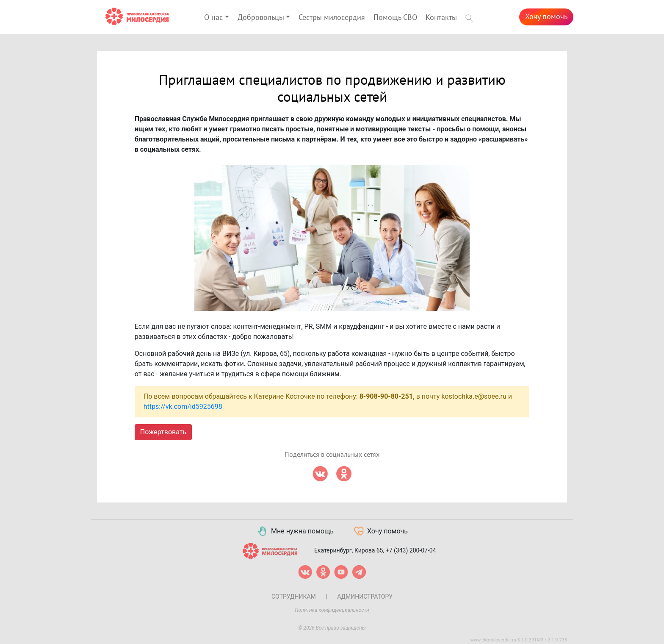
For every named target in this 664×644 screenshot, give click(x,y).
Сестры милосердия (332, 18)
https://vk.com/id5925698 (183, 407)
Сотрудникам (294, 597)
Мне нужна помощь (295, 531)
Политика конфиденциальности (332, 610)
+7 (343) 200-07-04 (411, 550)
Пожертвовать (163, 432)
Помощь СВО (395, 18)
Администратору (365, 597)
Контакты (441, 18)
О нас (213, 18)
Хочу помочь (546, 17)
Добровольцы (261, 18)
